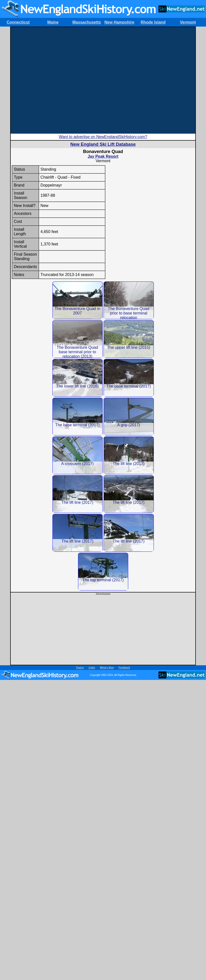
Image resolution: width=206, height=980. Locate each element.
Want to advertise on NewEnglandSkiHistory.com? (103, 137)
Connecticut (18, 22)
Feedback (124, 668)
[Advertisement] (53, 80)
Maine (53, 22)
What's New (107, 668)
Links (92, 668)
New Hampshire (119, 22)
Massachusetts (87, 22)
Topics (80, 668)
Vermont (188, 22)
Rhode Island (153, 22)
